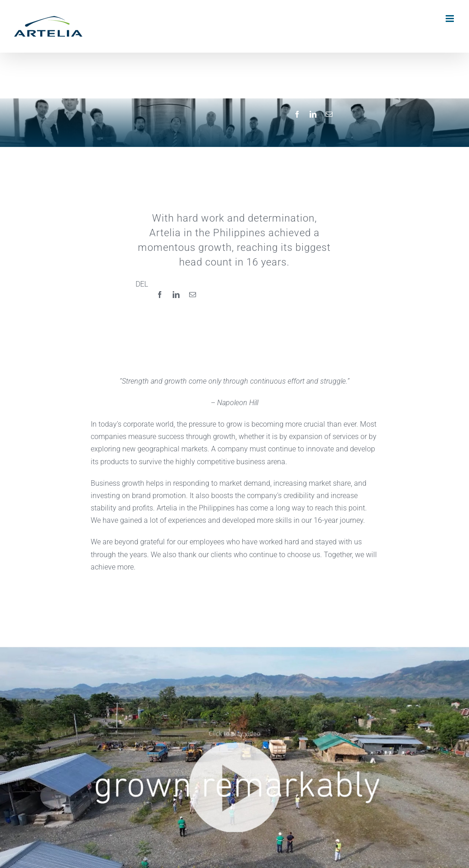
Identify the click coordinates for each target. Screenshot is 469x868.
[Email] (329, 115)
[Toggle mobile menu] (450, 19)
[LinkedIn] (313, 115)
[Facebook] (297, 115)
